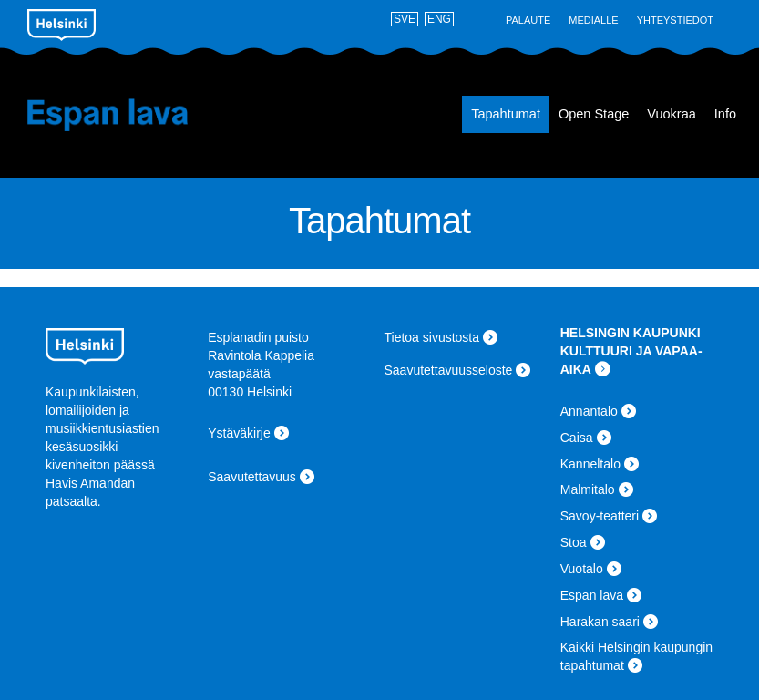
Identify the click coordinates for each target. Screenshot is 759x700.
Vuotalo (582, 569)
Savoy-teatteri (600, 516)
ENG (439, 19)
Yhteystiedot (675, 20)
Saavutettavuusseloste (449, 370)
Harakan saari (600, 622)
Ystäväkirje (239, 433)
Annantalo (589, 411)
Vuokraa (671, 114)
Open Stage (594, 114)
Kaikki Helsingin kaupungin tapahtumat (636, 656)
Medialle (593, 20)
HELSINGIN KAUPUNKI (631, 333)
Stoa (574, 542)
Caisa (577, 437)
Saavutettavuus (252, 477)
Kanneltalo (590, 464)
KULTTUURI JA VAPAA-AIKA (631, 360)
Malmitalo (588, 489)
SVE (405, 19)
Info (725, 114)
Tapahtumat (506, 114)
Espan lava (117, 115)
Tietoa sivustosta (432, 337)
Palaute (528, 20)
